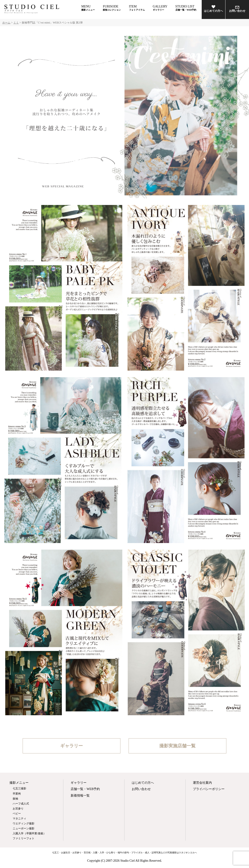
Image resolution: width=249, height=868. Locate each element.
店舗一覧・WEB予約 (85, 789)
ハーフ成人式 (21, 804)
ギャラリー (72, 746)
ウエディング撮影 (24, 823)
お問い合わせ (237, 9)
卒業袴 (17, 794)
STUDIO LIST (186, 8)
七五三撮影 (19, 788)
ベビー (17, 814)
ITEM (137, 8)
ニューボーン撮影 (24, 828)
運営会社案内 (202, 783)
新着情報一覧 (80, 796)
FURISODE (112, 8)
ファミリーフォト (24, 838)
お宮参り (18, 809)
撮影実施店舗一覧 (177, 746)
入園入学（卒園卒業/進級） (29, 833)
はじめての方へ (213, 9)
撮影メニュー (19, 783)
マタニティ (19, 819)
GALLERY (160, 8)
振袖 (15, 799)
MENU (88, 8)
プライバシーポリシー (209, 789)
